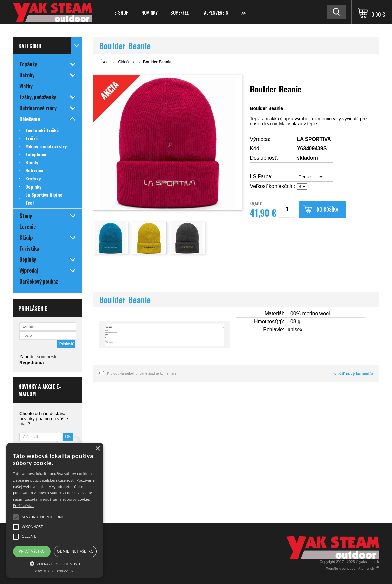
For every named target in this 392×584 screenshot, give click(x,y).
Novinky (150, 12)
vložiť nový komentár (354, 374)
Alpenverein (216, 12)
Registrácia (31, 363)
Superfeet (181, 12)
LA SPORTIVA (314, 139)
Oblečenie (127, 62)
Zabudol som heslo (38, 357)
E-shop (122, 12)
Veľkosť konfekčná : (273, 186)
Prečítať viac (24, 506)
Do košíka (327, 209)
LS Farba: (261, 176)
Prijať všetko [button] (32, 551)
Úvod (104, 62)
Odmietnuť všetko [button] (75, 551)
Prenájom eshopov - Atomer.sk (352, 569)
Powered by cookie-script (55, 571)
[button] (55, 563)
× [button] (98, 449)
